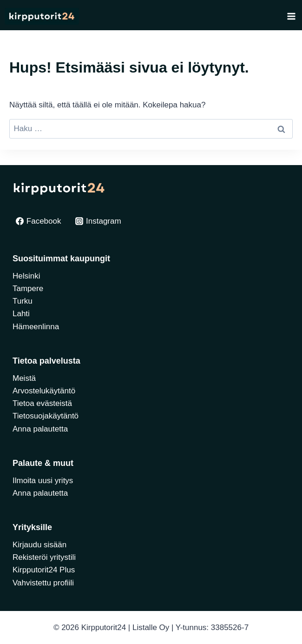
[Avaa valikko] (291, 16)
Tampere (28, 289)
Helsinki (26, 276)
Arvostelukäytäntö (44, 391)
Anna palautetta (40, 429)
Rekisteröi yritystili (44, 557)
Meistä (24, 378)
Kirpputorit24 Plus (44, 570)
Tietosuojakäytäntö (46, 416)
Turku (23, 301)
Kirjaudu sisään (39, 545)
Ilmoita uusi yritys (43, 481)
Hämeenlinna (36, 327)
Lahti (21, 314)
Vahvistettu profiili (43, 583)
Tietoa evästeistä (42, 403)
